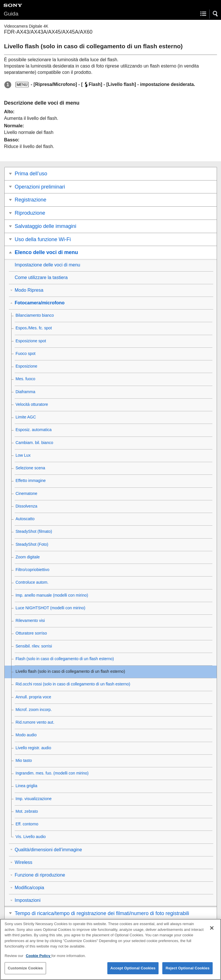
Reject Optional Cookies (187, 972)
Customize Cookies (25, 972)
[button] (216, 14)
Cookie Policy (39, 959)
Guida (11, 14)
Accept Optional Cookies (133, 972)
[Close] (212, 932)
